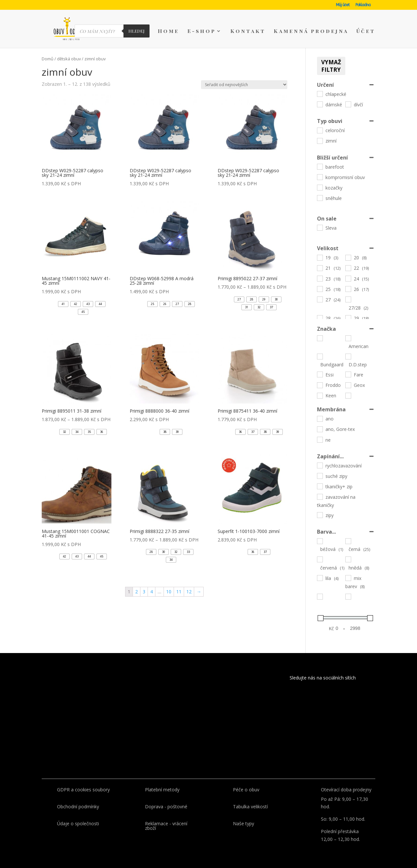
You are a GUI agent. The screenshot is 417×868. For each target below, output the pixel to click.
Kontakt (248, 31)
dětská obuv (69, 59)
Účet (366, 31)
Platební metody (162, 790)
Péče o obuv (246, 790)
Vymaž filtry (331, 66)
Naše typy (244, 823)
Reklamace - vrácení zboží (166, 826)
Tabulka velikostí (250, 807)
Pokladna (363, 5)
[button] (63, 304)
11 (179, 592)
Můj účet (343, 5)
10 (169, 592)
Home (168, 31)
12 (189, 592)
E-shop (201, 31)
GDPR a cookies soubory (83, 790)
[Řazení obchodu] (244, 85)
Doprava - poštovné (166, 807)
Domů (48, 59)
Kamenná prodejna (311, 31)
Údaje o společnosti (78, 823)
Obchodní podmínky (78, 807)
